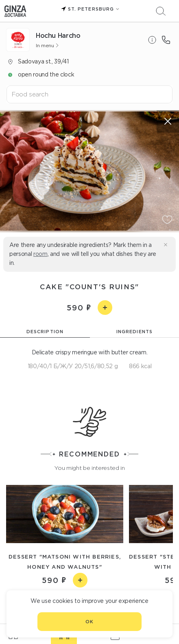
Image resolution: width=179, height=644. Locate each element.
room (40, 254)
